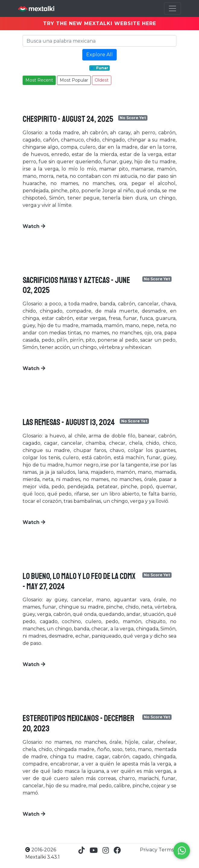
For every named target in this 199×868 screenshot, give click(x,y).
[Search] (99, 41)
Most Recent (39, 80)
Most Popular (74, 80)
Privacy (149, 850)
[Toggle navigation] (172, 8)
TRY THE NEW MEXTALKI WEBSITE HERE (100, 23)
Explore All (99, 55)
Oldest (102, 80)
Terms (166, 850)
